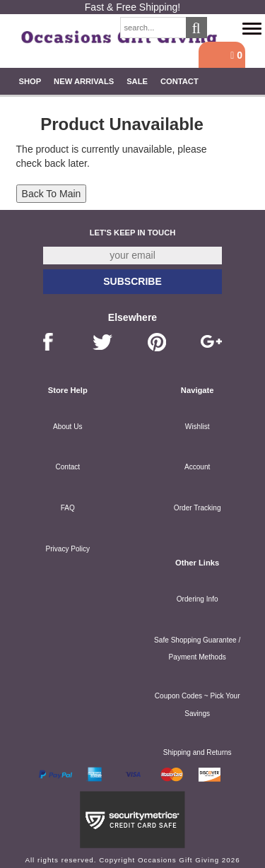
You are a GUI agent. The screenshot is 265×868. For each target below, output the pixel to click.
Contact (179, 81)
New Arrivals (84, 81)
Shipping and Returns (198, 752)
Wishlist (198, 427)
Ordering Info (198, 599)
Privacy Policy (67, 549)
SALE (137, 81)
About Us (67, 427)
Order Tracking (198, 508)
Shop (30, 81)
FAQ (68, 508)
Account (197, 467)
